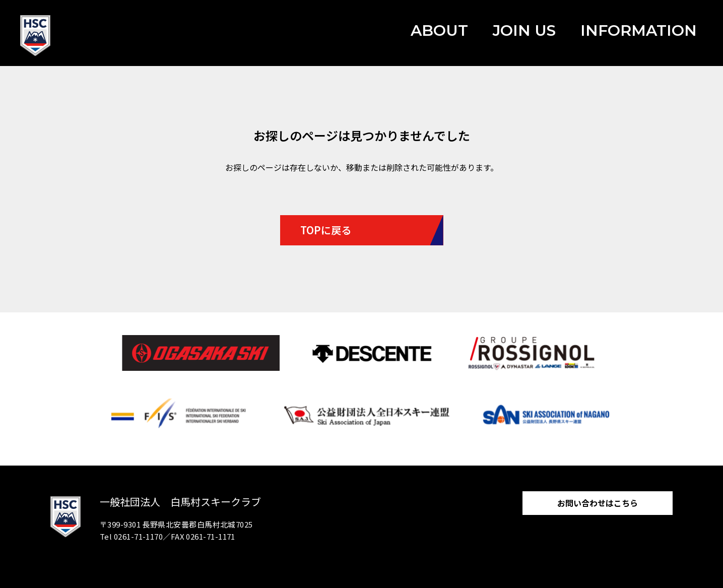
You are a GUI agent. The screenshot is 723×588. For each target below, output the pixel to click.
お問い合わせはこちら (598, 503)
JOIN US (524, 30)
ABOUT (439, 30)
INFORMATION (639, 30)
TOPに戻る (326, 230)
